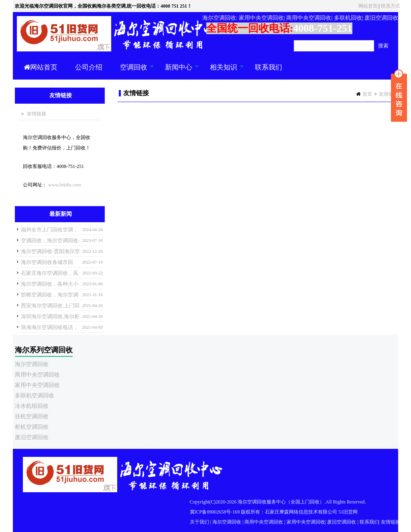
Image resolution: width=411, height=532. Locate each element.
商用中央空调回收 (37, 375)
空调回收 (133, 72)
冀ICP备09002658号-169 (215, 512)
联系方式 (391, 6)
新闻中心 (178, 72)
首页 (367, 94)
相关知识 (223, 72)
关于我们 (199, 522)
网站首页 (368, 6)
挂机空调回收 (32, 416)
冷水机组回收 (32, 406)
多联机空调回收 (35, 396)
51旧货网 (348, 512)
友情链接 (389, 94)
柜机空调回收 (32, 427)
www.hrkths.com (65, 185)
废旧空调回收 (32, 437)
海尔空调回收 (32, 364)
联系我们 (269, 67)
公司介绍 (89, 67)
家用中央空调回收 (37, 385)
